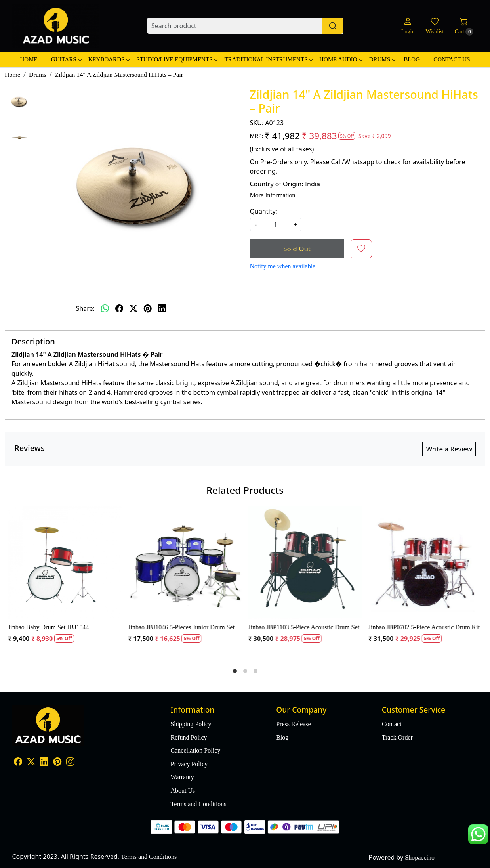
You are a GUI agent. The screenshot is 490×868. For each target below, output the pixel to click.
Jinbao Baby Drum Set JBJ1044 (48, 627)
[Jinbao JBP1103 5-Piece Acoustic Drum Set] (305, 563)
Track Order (397, 737)
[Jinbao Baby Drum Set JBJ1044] (65, 563)
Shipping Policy (191, 724)
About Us (183, 791)
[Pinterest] (57, 763)
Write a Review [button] (449, 449)
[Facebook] (18, 763)
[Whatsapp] (105, 308)
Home (29, 59)
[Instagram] (70, 763)
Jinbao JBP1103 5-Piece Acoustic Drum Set (304, 627)
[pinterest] (148, 308)
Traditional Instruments (268, 59)
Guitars (66, 59)
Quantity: (264, 211)
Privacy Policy (189, 764)
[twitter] (133, 308)
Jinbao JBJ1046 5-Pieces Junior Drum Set (181, 627)
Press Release (294, 724)
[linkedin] (162, 308)
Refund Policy (189, 737)
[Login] (408, 26)
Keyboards (109, 59)
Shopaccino (420, 857)
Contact (392, 724)
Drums (382, 59)
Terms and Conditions (199, 804)
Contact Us (452, 59)
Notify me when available (283, 266)
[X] (31, 763)
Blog (412, 59)
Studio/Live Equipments (177, 59)
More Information (273, 195)
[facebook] (119, 308)
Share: (85, 308)
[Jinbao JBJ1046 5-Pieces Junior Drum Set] (185, 563)
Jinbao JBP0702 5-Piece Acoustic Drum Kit (424, 627)
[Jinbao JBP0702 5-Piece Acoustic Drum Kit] (425, 563)
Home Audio (340, 59)
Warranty (182, 777)
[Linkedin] (44, 763)
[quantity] (276, 225)
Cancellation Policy (196, 750)
